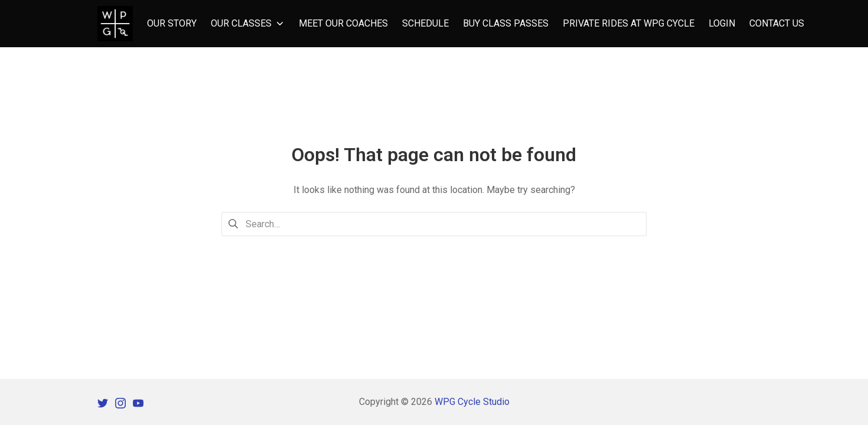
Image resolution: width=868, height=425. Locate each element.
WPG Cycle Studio (472, 402)
